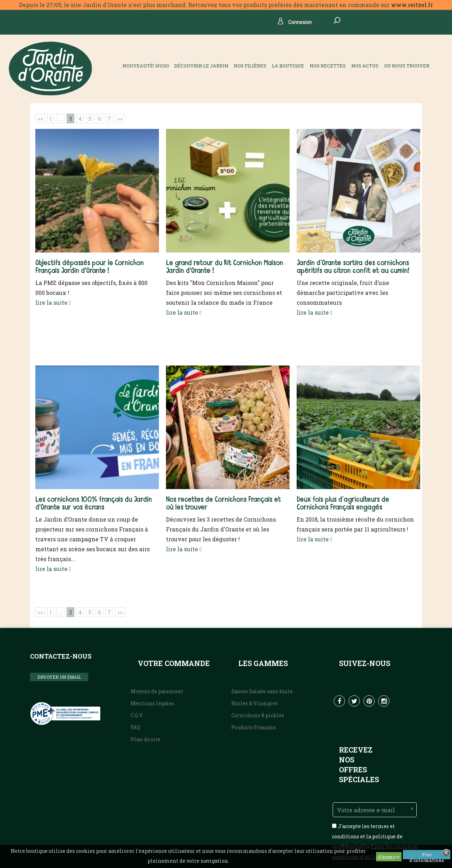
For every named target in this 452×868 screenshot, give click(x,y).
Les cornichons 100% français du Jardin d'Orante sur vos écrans (94, 504)
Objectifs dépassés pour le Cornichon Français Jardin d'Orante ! (90, 267)
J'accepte (389, 857)
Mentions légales (152, 703)
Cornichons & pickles (258, 715)
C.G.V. (137, 715)
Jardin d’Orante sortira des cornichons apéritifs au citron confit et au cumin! (353, 267)
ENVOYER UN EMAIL (59, 677)
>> (120, 118)
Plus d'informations (427, 855)
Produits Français (254, 727)
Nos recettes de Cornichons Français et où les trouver (223, 504)
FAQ (135, 727)
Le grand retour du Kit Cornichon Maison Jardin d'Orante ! (225, 267)
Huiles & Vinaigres (255, 703)
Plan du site (145, 739)
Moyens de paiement (157, 691)
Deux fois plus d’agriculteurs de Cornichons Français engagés (343, 504)
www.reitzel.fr (412, 5)
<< (40, 118)
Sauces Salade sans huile (262, 691)
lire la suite (53, 302)
